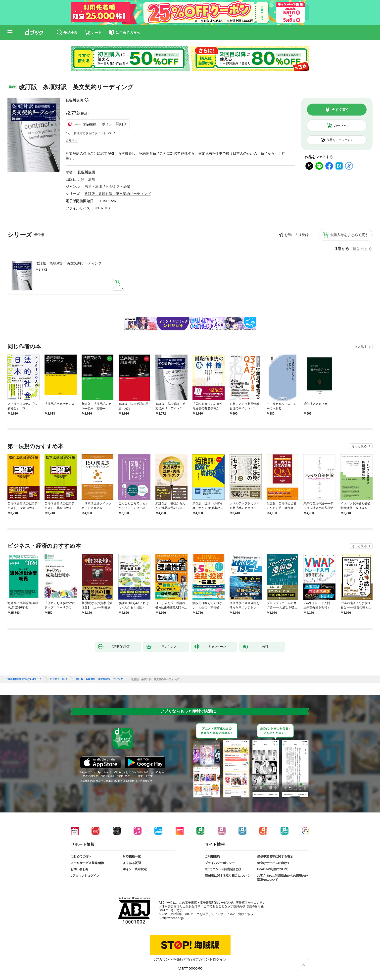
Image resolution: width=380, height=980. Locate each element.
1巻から (342, 249)
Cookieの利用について (273, 869)
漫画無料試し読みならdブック (24, 679)
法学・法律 (93, 186)
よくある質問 (132, 863)
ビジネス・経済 (118, 186)
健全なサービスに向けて (274, 863)
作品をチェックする (340, 140)
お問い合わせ (80, 869)
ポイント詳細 (112, 124)
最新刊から (363, 249)
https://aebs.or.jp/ (173, 918)
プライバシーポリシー (220, 863)
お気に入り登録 (296, 235)
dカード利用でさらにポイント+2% (89, 133)
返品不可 (72, 141)
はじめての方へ (81, 857)
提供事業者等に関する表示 (275, 857)
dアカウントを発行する (172, 959)
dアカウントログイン (85, 876)
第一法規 (88, 179)
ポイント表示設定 (135, 869)
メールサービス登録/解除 (87, 863)
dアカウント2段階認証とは (223, 869)
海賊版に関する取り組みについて (227, 876)
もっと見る (359, 347)
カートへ (340, 125)
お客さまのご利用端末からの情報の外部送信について (283, 878)
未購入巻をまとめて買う (349, 235)
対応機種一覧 (132, 857)
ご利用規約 (212, 857)
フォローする (87, 100)
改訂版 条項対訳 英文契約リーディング (69, 263)
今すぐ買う (340, 110)
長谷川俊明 (74, 100)
